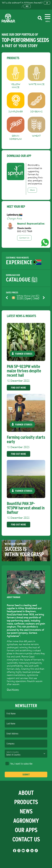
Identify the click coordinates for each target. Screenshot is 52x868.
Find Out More (19, 388)
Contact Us (24, 238)
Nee (27, 6)
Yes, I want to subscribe (19, 764)
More (32, 190)
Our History (13, 690)
